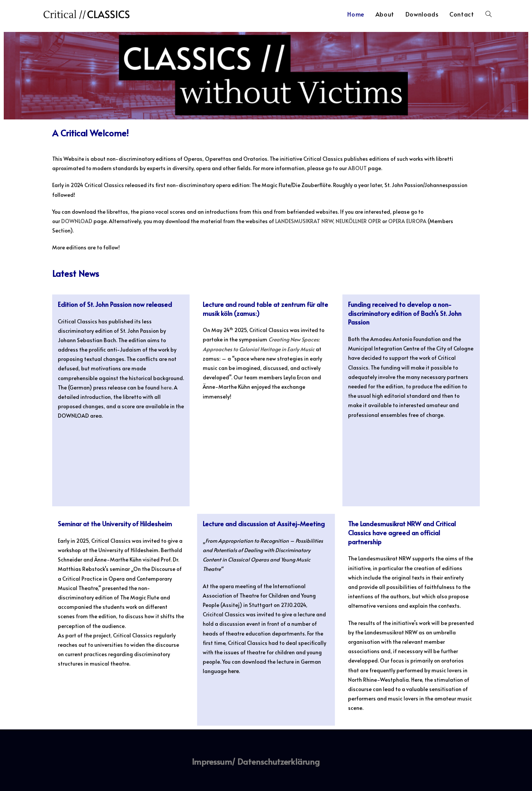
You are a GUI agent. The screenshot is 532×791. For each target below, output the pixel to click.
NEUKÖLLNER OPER (358, 221)
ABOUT (357, 168)
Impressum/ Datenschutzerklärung (256, 761)
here (166, 387)
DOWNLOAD (77, 221)
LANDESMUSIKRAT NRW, (305, 221)
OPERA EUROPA (408, 221)
